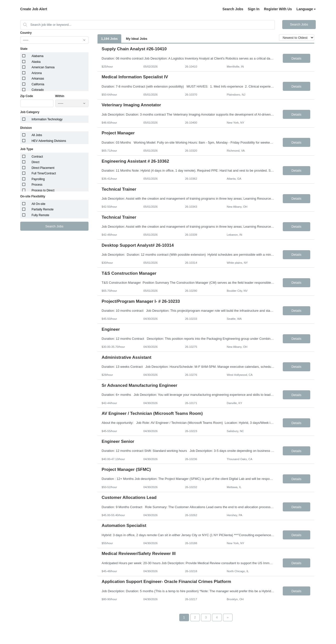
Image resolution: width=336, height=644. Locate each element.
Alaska (36, 62)
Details (296, 58)
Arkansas (38, 79)
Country (26, 33)
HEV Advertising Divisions (49, 141)
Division (26, 128)
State (24, 49)
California (38, 84)
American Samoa (43, 67)
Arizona (37, 73)
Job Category (30, 112)
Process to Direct (43, 190)
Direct (35, 162)
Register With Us (278, 9)
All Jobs (37, 135)
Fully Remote (40, 215)
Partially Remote (42, 209)
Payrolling (38, 179)
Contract (37, 157)
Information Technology (47, 119)
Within (60, 96)
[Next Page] (228, 617)
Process (37, 185)
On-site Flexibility (33, 196)
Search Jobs (233, 9)
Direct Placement (43, 168)
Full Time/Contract (44, 173)
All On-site (38, 204)
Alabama (37, 56)
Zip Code (27, 96)
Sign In (254, 9)
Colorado (38, 90)
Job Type (27, 149)
